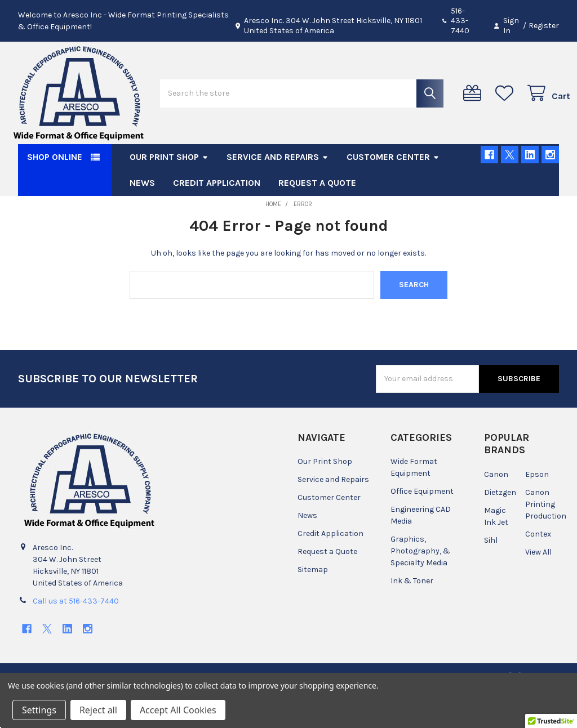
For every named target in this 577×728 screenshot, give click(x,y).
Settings (39, 710)
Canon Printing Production (546, 537)
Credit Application (217, 215)
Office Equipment (422, 524)
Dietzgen (500, 525)
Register (544, 26)
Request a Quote (317, 215)
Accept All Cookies (178, 710)
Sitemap (313, 602)
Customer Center (393, 189)
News (142, 215)
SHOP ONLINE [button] (55, 189)
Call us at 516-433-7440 (76, 634)
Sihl (491, 573)
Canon (496, 507)
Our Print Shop (169, 189)
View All (538, 585)
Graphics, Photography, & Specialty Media (420, 584)
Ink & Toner (412, 613)
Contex (538, 567)
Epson (537, 507)
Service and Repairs (278, 189)
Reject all (98, 710)
